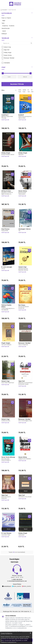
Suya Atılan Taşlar (6, 535)
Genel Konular (6, 28)
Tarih (3, 23)
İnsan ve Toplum (6, 18)
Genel (4, 31)
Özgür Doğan (6, 343)
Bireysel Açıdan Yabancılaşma (22, 193)
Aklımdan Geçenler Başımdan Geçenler (23, 269)
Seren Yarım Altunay (8, 457)
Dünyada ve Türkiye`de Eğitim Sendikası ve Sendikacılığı (7, 193)
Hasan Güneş (7, 55)
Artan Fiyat (20, 91)
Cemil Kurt (5, 115)
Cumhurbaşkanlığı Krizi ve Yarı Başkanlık (8, 309)
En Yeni (29, 91)
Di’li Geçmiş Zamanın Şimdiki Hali (24, 307)
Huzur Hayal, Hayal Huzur (8, 383)
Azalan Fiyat (24, 91)
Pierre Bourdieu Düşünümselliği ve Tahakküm (6, 459)
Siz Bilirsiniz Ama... (6, 421)
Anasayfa (4, 10)
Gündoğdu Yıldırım (25, 229)
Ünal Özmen (5, 229)
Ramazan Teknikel (8, 58)
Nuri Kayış (22, 305)
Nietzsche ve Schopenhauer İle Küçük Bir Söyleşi (25, 383)
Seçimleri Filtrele (17, 84)
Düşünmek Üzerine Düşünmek (6, 497)
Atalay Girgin (6, 52)
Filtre (9, 90)
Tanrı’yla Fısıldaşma (6, 345)
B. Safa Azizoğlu (7, 267)
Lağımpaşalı (21, 535)
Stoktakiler (6, 63)
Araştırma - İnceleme (8, 26)
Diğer (4, 20)
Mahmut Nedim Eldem (6, 306)
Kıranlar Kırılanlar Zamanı (8, 154)
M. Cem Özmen (6, 533)
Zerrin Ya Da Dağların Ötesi (25, 421)
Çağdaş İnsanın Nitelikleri (25, 459)
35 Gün (3, 269)
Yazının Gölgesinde (23, 345)
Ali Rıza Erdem (6, 191)
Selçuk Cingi (6, 47)
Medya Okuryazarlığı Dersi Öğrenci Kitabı (25, 117)
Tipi (19, 231)
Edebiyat (4, 34)
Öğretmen (21, 154)
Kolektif (21, 115)
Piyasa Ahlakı (5, 231)
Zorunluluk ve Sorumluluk (25, 497)
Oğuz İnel (5, 50)
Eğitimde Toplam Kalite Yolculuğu (7, 117)
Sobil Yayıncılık (5, 120)
